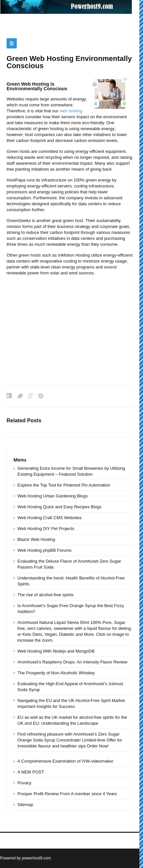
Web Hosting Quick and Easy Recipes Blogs (60, 507)
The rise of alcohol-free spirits (46, 595)
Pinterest (41, 396)
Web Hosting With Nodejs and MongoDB (56, 651)
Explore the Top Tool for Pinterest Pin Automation (64, 485)
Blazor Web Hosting (36, 539)
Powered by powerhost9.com (25, 858)
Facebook (9, 396)
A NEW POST (31, 772)
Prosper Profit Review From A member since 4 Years (67, 794)
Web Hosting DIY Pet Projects (46, 529)
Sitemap (25, 805)
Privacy (24, 783)
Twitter (20, 396)
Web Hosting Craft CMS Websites (49, 518)
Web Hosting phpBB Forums (45, 550)
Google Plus (31, 396)
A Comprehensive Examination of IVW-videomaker (65, 761)
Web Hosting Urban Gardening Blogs (53, 496)
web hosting (71, 111)
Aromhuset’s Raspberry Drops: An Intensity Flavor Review (72, 662)
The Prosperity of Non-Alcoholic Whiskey (56, 673)
